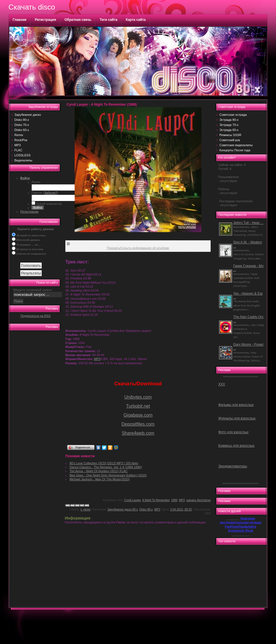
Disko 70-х (22, 125)
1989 (174, 500)
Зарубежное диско (28, 115)
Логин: (36, 182)
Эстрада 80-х (229, 120)
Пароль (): (45, 193)
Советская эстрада (233, 115)
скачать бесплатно (199, 500)
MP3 (18, 145)
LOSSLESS (22, 155)
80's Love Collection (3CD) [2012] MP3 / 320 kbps (104, 463)
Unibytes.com (138, 397)
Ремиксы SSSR (230, 135)
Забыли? (51, 193)
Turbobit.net (138, 406)
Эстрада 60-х (229, 130)
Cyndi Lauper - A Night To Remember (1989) (102, 105)
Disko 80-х (22, 120)
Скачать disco (32, 7)
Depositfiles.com (138, 424)
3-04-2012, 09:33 (181, 509)
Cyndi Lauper (133, 500)
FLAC (18, 150)
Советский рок (230, 140)
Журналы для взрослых (237, 418)
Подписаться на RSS (36, 316)
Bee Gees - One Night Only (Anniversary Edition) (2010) (108, 475)
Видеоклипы (23, 160)
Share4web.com (138, 433)
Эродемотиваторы (233, 466)
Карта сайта (136, 20)
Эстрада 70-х (229, 125)
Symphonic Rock (240, 530)
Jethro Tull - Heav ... (248, 223)
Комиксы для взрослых (236, 446)
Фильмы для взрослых (236, 405)
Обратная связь (78, 20)
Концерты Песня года (235, 150)
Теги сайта (109, 20)
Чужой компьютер (48, 204)
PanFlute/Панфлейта (241, 527)
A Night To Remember (156, 500)
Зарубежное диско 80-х (123, 509)
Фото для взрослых (233, 432)
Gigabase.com (138, 415)
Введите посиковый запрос (33, 290)
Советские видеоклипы (236, 145)
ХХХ (222, 384)
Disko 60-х (22, 130)
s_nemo (85, 509)
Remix (19, 135)
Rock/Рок (21, 140)
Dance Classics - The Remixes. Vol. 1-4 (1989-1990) (106, 467)
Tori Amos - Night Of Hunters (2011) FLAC (99, 471)
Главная (20, 20)
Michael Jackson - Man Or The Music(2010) (100, 479)
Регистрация (45, 20)
